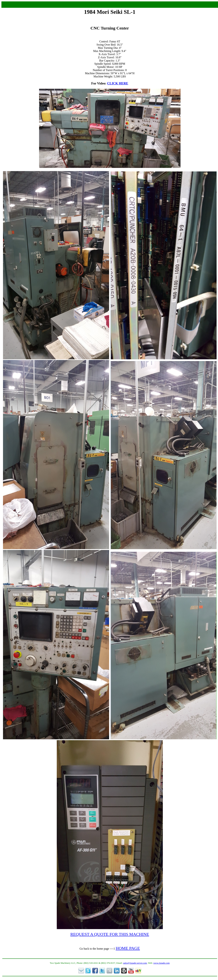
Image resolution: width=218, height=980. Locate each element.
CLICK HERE (118, 83)
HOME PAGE (128, 948)
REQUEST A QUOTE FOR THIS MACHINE (110, 934)
